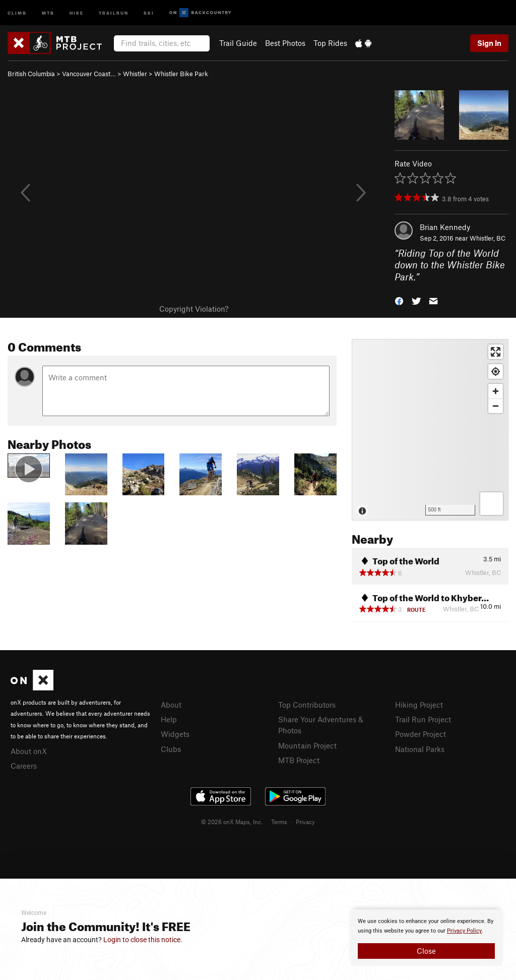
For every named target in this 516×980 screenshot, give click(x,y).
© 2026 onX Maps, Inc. (232, 822)
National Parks (420, 749)
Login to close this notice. (143, 940)
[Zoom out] (496, 406)
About (171, 705)
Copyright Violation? (194, 309)
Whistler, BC (488, 238)
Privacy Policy (464, 931)
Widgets (175, 734)
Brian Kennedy (445, 227)
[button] (399, 300)
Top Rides (330, 43)
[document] (426, 938)
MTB (48, 12)
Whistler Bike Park (181, 74)
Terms (279, 822)
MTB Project (299, 760)
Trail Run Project (423, 719)
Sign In (489, 43)
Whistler (135, 74)
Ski (149, 12)
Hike (77, 12)
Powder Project (421, 734)
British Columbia (31, 74)
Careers (24, 766)
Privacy (305, 822)
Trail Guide (238, 43)
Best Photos (285, 43)
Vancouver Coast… (89, 74)
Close (426, 951)
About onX (29, 751)
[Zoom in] (496, 391)
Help (169, 719)
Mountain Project (307, 745)
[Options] (492, 504)
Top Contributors (307, 705)
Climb (17, 12)
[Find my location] (496, 371)
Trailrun (114, 12)
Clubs (171, 749)
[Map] (430, 430)
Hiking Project (419, 705)
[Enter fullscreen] (496, 352)
